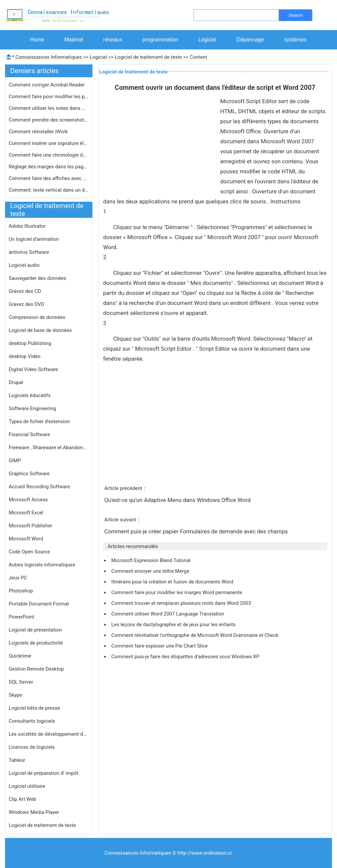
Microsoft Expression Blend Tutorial (151, 560)
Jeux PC (18, 578)
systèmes (295, 40)
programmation (160, 40)
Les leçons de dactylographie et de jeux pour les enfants (174, 625)
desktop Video (25, 356)
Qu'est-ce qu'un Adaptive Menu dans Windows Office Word (178, 500)
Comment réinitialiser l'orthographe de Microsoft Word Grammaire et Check (195, 635)
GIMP (15, 461)
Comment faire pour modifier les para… (49, 97)
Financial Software (29, 435)
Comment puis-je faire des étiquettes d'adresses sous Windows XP (186, 657)
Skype (15, 695)
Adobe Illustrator (27, 226)
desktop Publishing (30, 343)
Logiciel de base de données (40, 330)
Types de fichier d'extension (39, 421)
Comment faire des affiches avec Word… (49, 178)
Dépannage (250, 40)
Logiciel (207, 40)
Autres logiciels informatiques (42, 565)
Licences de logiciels (32, 747)
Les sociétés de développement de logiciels (49, 734)
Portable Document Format (39, 604)
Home (37, 40)
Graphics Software (29, 474)
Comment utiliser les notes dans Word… (49, 108)
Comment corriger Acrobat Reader (47, 85)
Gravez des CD (25, 291)
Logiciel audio (24, 265)
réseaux (113, 40)
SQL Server (21, 682)
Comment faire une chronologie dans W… (49, 155)
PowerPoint (22, 617)
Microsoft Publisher (31, 526)
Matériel (74, 40)
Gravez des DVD (26, 304)
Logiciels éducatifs (30, 395)
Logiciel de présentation (35, 630)
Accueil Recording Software (39, 487)
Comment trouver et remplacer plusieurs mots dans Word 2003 (182, 603)
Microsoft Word (26, 539)
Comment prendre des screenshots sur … (49, 120)
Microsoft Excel (26, 513)
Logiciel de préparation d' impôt (44, 773)
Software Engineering (32, 408)
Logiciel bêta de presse (34, 708)
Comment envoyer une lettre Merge (151, 571)
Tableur (17, 760)
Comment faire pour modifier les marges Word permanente (177, 592)
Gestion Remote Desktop (36, 669)
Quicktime (20, 656)
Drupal (16, 382)
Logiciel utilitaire (27, 786)
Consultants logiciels (32, 721)
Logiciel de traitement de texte (148, 57)
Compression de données (37, 317)
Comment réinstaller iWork (39, 132)
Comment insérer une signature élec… (49, 143)
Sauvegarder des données (37, 278)
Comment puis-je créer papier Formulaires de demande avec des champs (197, 531)
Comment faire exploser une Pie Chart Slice (160, 646)
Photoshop (21, 591)
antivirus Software (29, 252)
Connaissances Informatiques (49, 57)
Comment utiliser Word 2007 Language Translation (168, 614)
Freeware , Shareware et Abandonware (49, 448)
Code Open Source (29, 552)
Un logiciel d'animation (34, 239)
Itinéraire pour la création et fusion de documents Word (173, 582)
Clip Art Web (23, 799)
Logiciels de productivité (36, 643)
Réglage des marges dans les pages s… (49, 167)
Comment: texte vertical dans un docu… (49, 190)
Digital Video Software (33, 369)
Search (296, 15)
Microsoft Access (28, 500)
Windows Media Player (34, 812)
